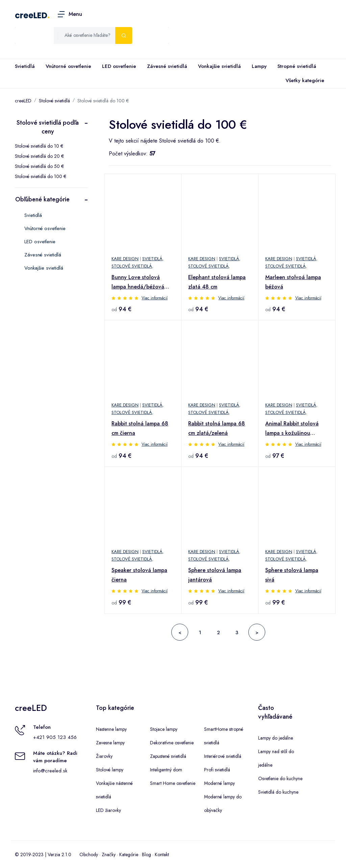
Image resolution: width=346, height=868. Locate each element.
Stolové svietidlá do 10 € (39, 146)
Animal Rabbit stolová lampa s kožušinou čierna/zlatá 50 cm (292, 429)
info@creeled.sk (50, 771)
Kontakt (162, 854)
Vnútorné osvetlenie (68, 66)
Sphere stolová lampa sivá (292, 575)
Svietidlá (25, 66)
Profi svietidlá (217, 770)
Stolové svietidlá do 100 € (103, 101)
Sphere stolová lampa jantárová (215, 575)
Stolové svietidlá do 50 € (39, 166)
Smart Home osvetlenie (173, 783)
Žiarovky (104, 756)
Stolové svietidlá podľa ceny (48, 127)
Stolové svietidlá (54, 101)
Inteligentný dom (166, 770)
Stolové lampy (110, 770)
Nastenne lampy (111, 729)
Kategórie (129, 854)
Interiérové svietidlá (223, 756)
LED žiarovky (108, 810)
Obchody (89, 854)
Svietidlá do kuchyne (278, 792)
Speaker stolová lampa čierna (139, 575)
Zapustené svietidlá (168, 756)
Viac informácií (155, 298)
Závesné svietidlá (167, 66)
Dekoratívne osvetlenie (172, 743)
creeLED (31, 15)
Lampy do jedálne (276, 738)
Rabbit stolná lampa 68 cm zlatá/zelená (217, 428)
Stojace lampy (164, 729)
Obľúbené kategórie (42, 199)
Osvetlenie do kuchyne (280, 778)
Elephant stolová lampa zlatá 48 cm (217, 282)
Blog (146, 854)
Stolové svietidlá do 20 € (39, 156)
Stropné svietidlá (297, 66)
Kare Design (125, 259)
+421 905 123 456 (55, 737)
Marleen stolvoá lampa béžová (293, 282)
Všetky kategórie (304, 81)
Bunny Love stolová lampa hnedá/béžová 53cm (138, 282)
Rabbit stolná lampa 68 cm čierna (140, 428)
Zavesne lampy (110, 743)
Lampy (259, 66)
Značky (109, 854)
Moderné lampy (219, 783)
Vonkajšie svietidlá (219, 66)
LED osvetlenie (119, 66)
